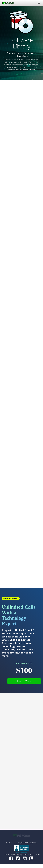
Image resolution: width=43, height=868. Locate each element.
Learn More (24, 681)
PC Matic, (17, 843)
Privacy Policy (17, 854)
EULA (7, 854)
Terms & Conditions (32, 854)
